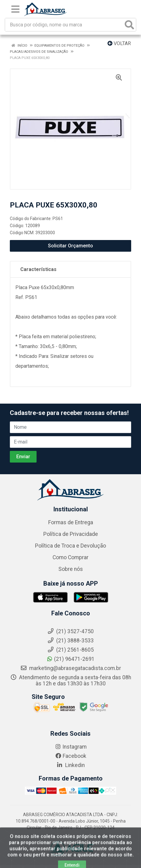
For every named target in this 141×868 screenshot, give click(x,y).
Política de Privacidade (71, 534)
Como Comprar (70, 557)
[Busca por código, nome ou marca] (64, 25)
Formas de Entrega (71, 522)
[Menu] (15, 9)
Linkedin (70, 765)
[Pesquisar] (129, 25)
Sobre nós (71, 569)
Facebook (71, 756)
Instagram (71, 747)
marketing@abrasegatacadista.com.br (71, 668)
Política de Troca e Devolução (70, 546)
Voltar (119, 43)
